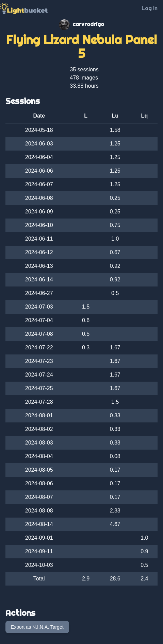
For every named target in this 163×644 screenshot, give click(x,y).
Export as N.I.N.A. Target (37, 627)
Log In (150, 8)
